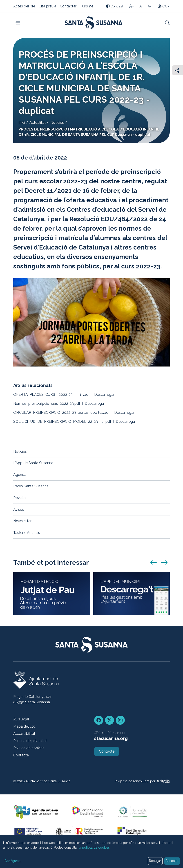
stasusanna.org (111, 738)
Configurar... (13, 861)
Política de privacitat (30, 741)
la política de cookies (94, 848)
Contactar (68, 7)
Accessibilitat (24, 734)
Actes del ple (24, 7)
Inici (22, 123)
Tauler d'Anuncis (27, 533)
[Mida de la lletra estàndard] (141, 6)
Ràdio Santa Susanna (31, 486)
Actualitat (38, 123)
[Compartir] (177, 70)
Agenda (20, 475)
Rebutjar (155, 861)
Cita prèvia (47, 7)
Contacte (21, 755)
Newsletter (22, 521)
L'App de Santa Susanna (33, 463)
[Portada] (94, 23)
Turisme (87, 7)
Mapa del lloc (25, 726)
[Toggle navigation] (18, 23)
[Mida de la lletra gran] (132, 6)
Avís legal (21, 719)
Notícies (57, 123)
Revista (19, 498)
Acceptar (172, 861)
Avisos (19, 509)
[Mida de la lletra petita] (150, 6)
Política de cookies (29, 748)
